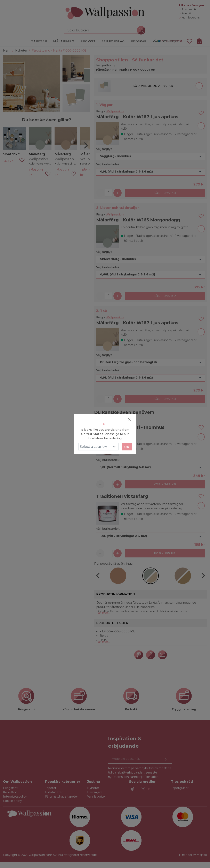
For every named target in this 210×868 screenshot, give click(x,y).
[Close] (130, 420)
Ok (127, 447)
